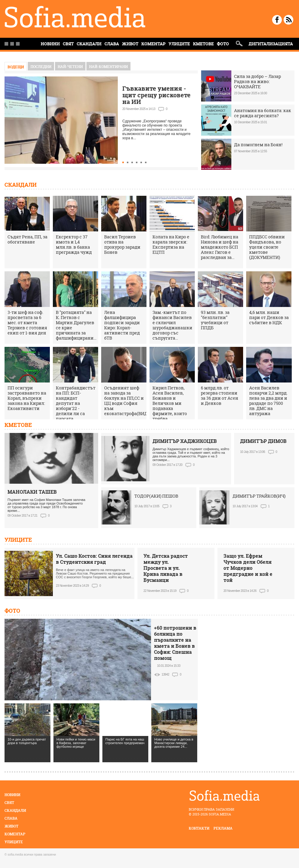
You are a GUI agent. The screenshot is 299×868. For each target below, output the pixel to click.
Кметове (203, 44)
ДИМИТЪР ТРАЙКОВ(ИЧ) (259, 496)
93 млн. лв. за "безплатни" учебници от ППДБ (215, 320)
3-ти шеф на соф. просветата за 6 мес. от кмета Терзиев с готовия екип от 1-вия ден (27, 323)
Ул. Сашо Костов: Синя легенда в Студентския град (94, 559)
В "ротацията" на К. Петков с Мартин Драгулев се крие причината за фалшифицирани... (76, 325)
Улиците (179, 44)
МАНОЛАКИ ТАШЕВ (32, 492)
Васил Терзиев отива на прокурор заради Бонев (122, 244)
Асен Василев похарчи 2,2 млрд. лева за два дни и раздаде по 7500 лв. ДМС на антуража (268, 401)
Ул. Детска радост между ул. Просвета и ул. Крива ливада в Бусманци (166, 568)
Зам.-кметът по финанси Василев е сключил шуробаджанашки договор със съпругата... (172, 325)
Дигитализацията (271, 44)
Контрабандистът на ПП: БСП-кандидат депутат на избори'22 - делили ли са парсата (76, 403)
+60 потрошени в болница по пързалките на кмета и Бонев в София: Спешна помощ (175, 643)
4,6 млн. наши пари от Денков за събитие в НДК (269, 317)
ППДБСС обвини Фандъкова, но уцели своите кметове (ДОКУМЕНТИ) (267, 247)
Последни (41, 67)
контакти (199, 828)
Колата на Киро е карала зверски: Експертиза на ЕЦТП (171, 244)
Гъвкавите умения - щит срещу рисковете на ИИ (156, 95)
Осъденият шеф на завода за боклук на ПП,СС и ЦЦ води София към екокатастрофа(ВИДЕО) (129, 401)
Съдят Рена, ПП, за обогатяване (27, 239)
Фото (223, 44)
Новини (12, 795)
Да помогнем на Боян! (258, 145)
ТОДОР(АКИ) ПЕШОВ (156, 496)
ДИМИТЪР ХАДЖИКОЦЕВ (185, 441)
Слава (112, 44)
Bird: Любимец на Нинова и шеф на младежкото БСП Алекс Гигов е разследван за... (220, 247)
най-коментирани (108, 67)
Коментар (153, 44)
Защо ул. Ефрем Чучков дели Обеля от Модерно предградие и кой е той (248, 568)
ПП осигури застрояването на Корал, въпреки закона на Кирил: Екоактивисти (27, 398)
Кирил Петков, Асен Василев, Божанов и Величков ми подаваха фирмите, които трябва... (170, 403)
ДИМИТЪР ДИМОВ (263, 441)
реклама (223, 828)
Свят (68, 44)
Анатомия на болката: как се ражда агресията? (263, 113)
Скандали (89, 44)
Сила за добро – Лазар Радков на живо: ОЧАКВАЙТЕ (257, 81)
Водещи (16, 67)
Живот (130, 44)
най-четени (70, 67)
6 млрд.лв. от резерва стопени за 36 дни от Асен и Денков (220, 395)
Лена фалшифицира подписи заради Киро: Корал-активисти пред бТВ (122, 325)
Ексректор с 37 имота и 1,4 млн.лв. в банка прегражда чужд (74, 244)
